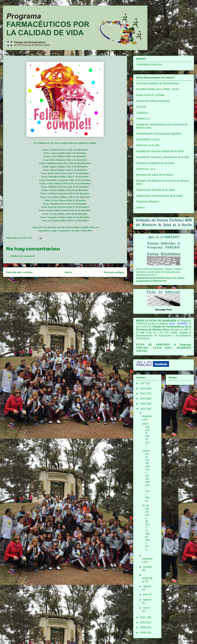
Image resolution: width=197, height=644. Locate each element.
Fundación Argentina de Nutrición (155, 163)
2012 (143, 409)
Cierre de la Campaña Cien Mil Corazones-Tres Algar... (146, 476)
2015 (143, 394)
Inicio (68, 272)
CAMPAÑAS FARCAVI (149, 65)
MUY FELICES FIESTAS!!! (146, 435)
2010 (143, 622)
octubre (147, 567)
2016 (143, 389)
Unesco (140, 207)
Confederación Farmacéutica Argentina (159, 134)
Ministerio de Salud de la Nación (155, 175)
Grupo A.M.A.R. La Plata (150, 95)
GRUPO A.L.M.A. (146, 169)
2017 (143, 383)
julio (146, 594)
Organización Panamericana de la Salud (159, 196)
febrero (147, 600)
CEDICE (141, 107)
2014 (143, 399)
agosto (147, 586)
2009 (143, 627)
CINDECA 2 (143, 119)
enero (146, 608)
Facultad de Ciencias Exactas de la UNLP (160, 151)
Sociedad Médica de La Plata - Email (157, 89)
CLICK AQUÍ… (164, 348)
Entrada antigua (114, 272)
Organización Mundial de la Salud (155, 190)
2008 (143, 632)
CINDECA (142, 113)
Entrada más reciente (19, 272)
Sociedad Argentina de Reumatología (158, 83)
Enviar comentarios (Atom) (72, 282)
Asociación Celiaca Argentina (153, 101)
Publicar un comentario (23, 256)
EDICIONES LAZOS (148, 140)
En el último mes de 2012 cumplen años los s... (146, 527)
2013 (143, 404)
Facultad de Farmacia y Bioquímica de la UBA (163, 157)
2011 (143, 617)
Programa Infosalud (147, 201)
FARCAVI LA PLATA (148, 145)
